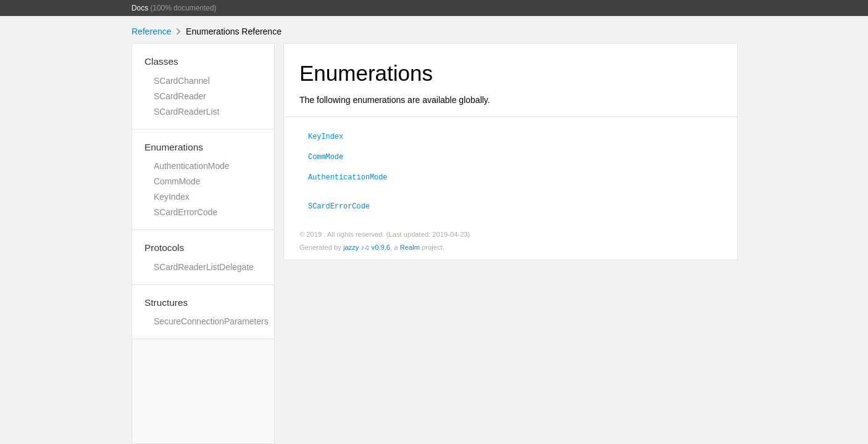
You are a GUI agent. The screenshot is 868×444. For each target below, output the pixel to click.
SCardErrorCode (186, 212)
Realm (410, 247)
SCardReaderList (186, 112)
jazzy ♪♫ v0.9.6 (367, 247)
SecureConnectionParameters (211, 321)
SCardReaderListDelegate (204, 267)
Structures (166, 302)
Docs (140, 8)
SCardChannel (182, 81)
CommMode (177, 181)
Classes (161, 61)
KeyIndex (172, 197)
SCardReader (180, 96)
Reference (152, 31)
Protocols (164, 248)
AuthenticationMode (192, 166)
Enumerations (174, 147)
